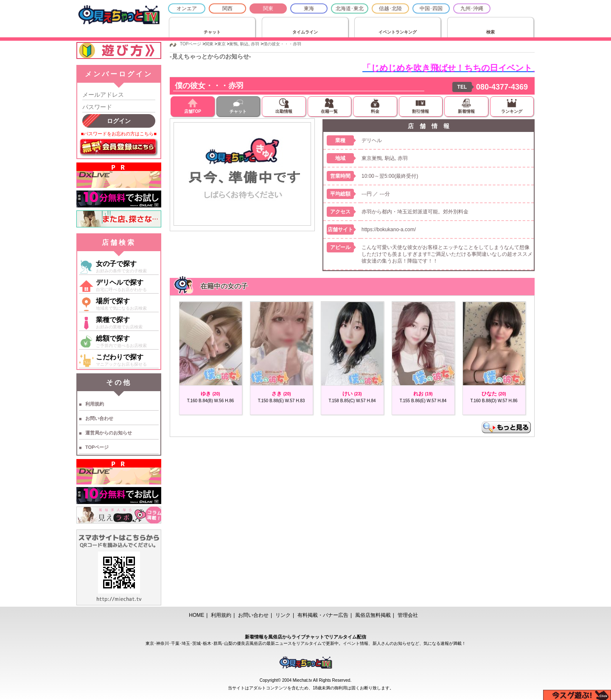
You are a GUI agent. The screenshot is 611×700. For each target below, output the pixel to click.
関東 (268, 8)
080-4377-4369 (502, 87)
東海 (309, 8)
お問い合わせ (99, 418)
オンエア (187, 8)
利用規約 (95, 404)
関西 (227, 8)
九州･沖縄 (472, 8)
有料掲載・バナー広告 (323, 615)
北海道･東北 (350, 8)
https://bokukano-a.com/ (389, 230)
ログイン (119, 121)
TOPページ (97, 447)
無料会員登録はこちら (119, 148)
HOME (196, 615)
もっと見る (506, 427)
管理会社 (408, 615)
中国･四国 (431, 8)
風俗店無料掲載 (373, 615)
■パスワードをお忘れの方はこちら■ (119, 134)
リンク (283, 615)
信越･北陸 (390, 8)
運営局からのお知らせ (109, 433)
